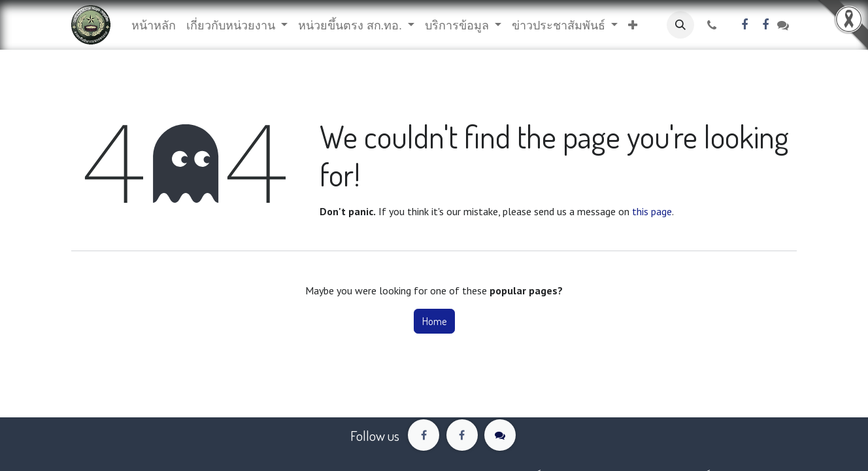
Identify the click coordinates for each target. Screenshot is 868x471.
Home (434, 321)
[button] (633, 25)
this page (652, 211)
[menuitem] (154, 25)
